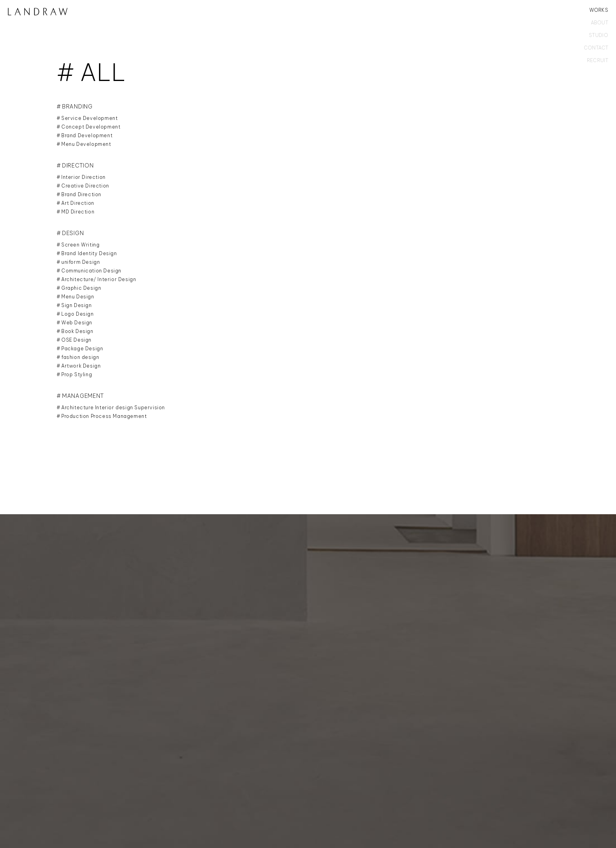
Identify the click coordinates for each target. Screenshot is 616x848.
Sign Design (77, 305)
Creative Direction (85, 186)
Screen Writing (80, 245)
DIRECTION (78, 166)
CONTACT (596, 48)
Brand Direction (81, 194)
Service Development (89, 118)
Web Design (77, 323)
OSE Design (76, 340)
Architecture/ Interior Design (99, 279)
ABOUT (600, 23)
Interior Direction (83, 177)
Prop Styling (77, 374)
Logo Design (78, 314)
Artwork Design (81, 366)
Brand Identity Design (89, 253)
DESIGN (73, 233)
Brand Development (87, 135)
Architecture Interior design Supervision (113, 407)
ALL (103, 72)
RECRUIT (598, 61)
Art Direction (78, 203)
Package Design (82, 349)
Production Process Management (104, 416)
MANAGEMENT (83, 396)
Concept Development (91, 127)
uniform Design (81, 262)
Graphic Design (81, 288)
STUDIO (599, 35)
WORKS (599, 10)
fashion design (80, 357)
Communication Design (91, 271)
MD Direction (78, 212)
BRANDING (77, 107)
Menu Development (86, 144)
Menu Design (78, 297)
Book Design (77, 331)
